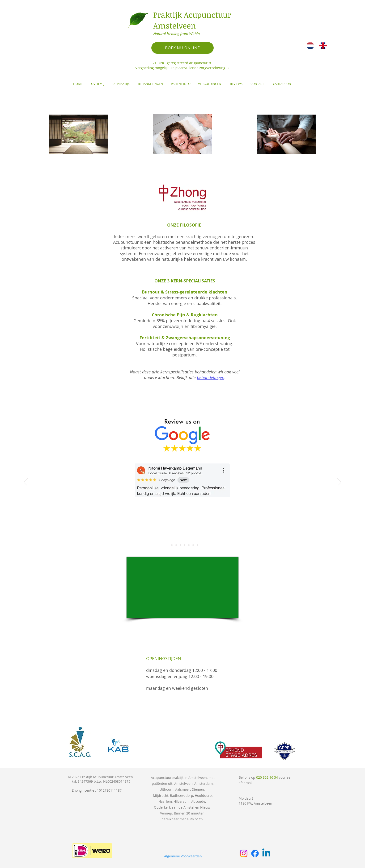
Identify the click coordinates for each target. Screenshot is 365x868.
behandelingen (211, 377)
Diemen (198, 789)
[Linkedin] (266, 853)
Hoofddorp (203, 796)
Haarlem (165, 801)
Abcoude (198, 801)
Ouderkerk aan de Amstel (174, 807)
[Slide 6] (189, 545)
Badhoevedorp (182, 796)
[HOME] (78, 84)
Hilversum (182, 801)
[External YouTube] (182, 587)
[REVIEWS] (236, 84)
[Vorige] (26, 483)
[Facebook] (255, 853)
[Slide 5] (185, 545)
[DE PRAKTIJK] (121, 84)
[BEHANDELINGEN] (150, 84)
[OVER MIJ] (98, 84)
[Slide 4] (180, 545)
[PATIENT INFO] (181, 84)
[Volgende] (339, 483)
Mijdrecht (161, 796)
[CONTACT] (257, 84)
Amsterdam (204, 783)
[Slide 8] (197, 545)
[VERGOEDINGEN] (210, 84)
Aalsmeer (183, 789)
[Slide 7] (193, 545)
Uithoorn (167, 789)
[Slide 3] (176, 545)
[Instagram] (244, 853)
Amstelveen (183, 783)
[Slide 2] (172, 545)
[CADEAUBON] (282, 84)
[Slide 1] (168, 545)
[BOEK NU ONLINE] (182, 48)
